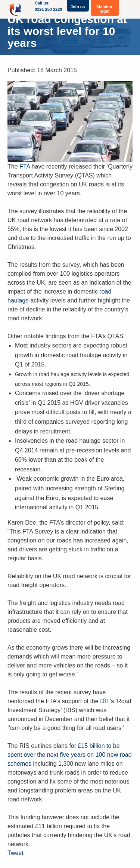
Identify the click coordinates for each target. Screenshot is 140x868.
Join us (78, 7)
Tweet (15, 853)
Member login (105, 9)
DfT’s (107, 701)
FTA (25, 166)
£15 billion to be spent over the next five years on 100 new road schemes (70, 755)
